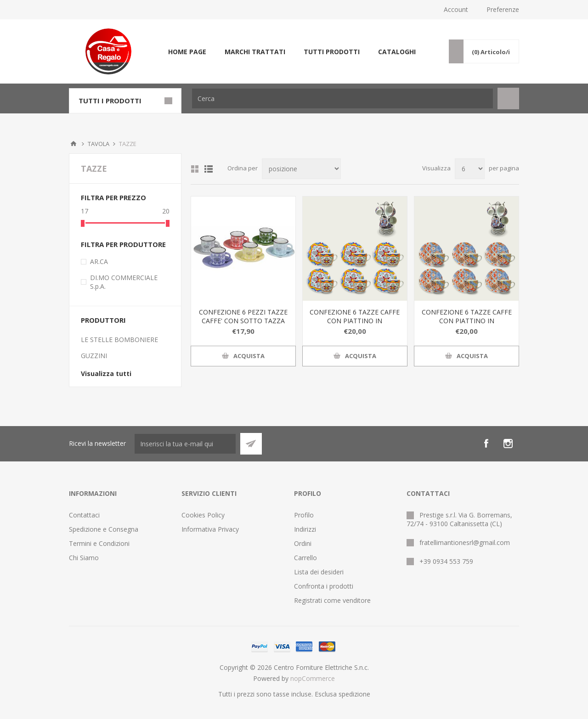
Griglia (195, 169)
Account (456, 9)
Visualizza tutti (106, 374)
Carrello (305, 558)
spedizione (354, 694)
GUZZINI (94, 356)
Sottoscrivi (251, 444)
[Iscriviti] (185, 444)
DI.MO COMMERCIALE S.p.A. (124, 282)
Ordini (303, 543)
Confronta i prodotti (324, 586)
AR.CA (99, 261)
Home (73, 144)
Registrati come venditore (332, 600)
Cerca (508, 98)
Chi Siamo (84, 558)
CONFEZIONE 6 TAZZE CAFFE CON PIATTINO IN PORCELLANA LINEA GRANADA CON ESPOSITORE (355, 325)
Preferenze (503, 9)
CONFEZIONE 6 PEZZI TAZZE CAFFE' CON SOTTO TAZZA (243, 316)
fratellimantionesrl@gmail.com (465, 542)
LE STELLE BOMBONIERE (119, 340)
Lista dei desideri (319, 572)
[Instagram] (508, 444)
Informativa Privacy (210, 529)
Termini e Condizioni (99, 543)
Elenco (209, 169)
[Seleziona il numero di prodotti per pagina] (470, 169)
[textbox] (342, 98)
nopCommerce (313, 678)
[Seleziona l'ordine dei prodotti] (301, 169)
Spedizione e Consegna (104, 529)
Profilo (304, 515)
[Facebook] (486, 444)
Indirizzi (305, 529)
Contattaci (84, 515)
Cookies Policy (203, 515)
